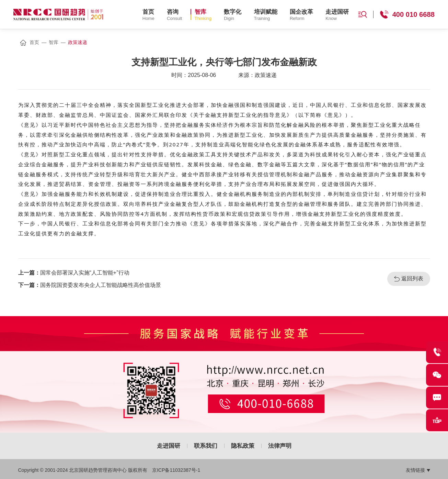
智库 (54, 42)
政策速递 (78, 42)
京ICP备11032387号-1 (176, 470)
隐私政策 (243, 446)
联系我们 (206, 446)
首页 (34, 42)
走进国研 (169, 446)
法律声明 (280, 446)
